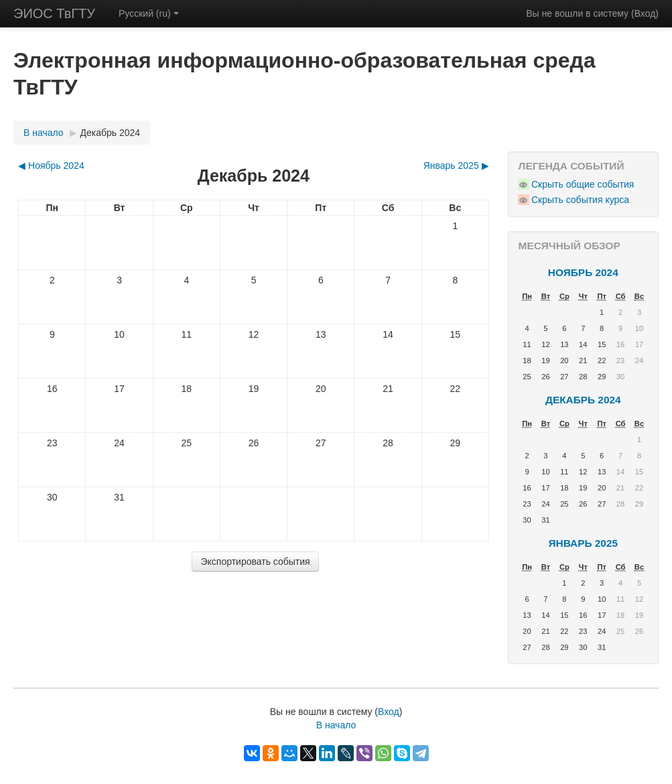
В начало (44, 133)
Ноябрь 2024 (583, 272)
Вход (645, 13)
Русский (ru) (149, 13)
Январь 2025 (583, 543)
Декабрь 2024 (111, 133)
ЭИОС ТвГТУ (54, 13)
